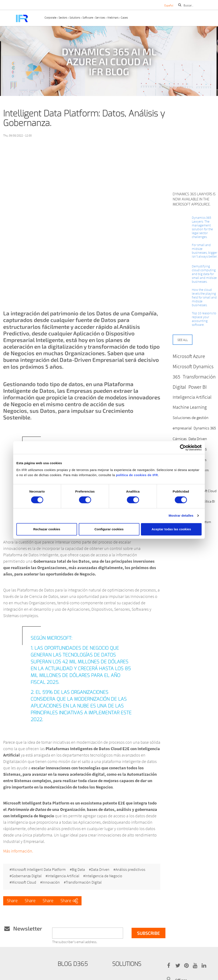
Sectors (63, 17)
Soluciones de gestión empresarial (191, 423)
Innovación (51, 882)
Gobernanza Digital (27, 876)
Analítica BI (207, 501)
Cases (124, 17)
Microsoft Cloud (24, 882)
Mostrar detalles (181, 515)
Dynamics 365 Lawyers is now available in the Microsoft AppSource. (194, 199)
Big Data (78, 870)
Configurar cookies (109, 529)
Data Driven (100, 870)
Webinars (113, 17)
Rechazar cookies (47, 529)
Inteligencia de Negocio (104, 876)
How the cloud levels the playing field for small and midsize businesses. (204, 297)
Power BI (198, 387)
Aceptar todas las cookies (171, 529)
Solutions (75, 17)
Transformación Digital (84, 882)
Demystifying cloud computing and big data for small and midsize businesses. (204, 274)
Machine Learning (190, 407)
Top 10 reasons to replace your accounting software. (204, 319)
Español (169, 5)
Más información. (18, 851)
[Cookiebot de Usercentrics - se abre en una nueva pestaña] (183, 448)
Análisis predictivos (130, 870)
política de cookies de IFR (137, 475)
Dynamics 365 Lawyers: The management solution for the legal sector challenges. (202, 227)
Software (88, 17)
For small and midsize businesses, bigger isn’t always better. (205, 251)
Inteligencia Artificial (63, 876)
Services (100, 17)
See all (183, 340)
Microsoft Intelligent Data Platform (39, 870)
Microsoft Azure (189, 356)
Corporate (50, 17)
